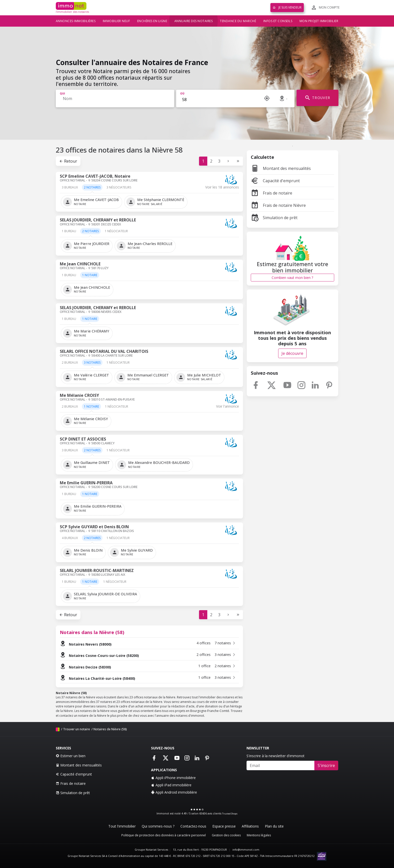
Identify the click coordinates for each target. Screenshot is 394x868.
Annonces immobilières (76, 21)
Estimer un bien (71, 756)
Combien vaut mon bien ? (292, 278)
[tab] (70, 189)
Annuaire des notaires (194, 21)
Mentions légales (259, 835)
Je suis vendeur (287, 7)
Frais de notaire (272, 193)
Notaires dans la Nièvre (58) (92, 632)
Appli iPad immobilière (171, 785)
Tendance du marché (238, 21)
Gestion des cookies (226, 835)
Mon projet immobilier (319, 21)
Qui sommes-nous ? (158, 826)
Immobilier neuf (116, 21)
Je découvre (292, 353)
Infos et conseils (278, 21)
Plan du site (274, 826)
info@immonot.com (246, 850)
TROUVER (317, 98)
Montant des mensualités (281, 168)
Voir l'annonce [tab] (228, 406)
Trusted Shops (230, 814)
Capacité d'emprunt (275, 181)
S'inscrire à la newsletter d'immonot (276, 756)
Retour (68, 161)
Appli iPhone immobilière (173, 778)
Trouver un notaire (77, 729)
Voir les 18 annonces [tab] (222, 187)
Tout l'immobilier (122, 826)
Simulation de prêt (274, 218)
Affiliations (250, 826)
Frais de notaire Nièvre (278, 205)
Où (182, 93)
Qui (62, 93)
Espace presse (224, 826)
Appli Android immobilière (174, 792)
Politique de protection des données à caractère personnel (164, 835)
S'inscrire (326, 765)
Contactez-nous (193, 826)
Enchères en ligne (152, 21)
